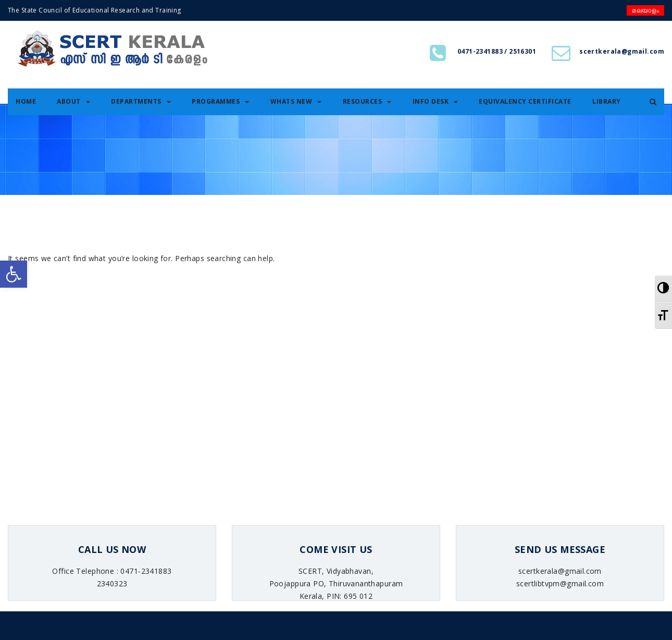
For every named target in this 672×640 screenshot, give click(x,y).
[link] (14, 274)
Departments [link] (141, 101)
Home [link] (26, 101)
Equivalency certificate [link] (525, 101)
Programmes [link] (220, 101)
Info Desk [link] (435, 101)
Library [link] (607, 101)
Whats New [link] (296, 101)
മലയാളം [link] (645, 10)
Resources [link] (367, 101)
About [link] (73, 101)
